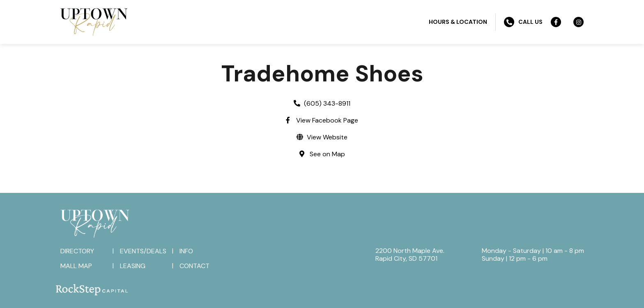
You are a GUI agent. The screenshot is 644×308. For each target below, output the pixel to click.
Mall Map (76, 266)
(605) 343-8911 (327, 103)
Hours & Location (458, 22)
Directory (77, 251)
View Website (327, 137)
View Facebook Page (327, 120)
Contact (194, 266)
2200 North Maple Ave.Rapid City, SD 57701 (410, 255)
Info (186, 251)
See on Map (327, 154)
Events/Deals (143, 251)
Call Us (523, 22)
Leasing (133, 266)
